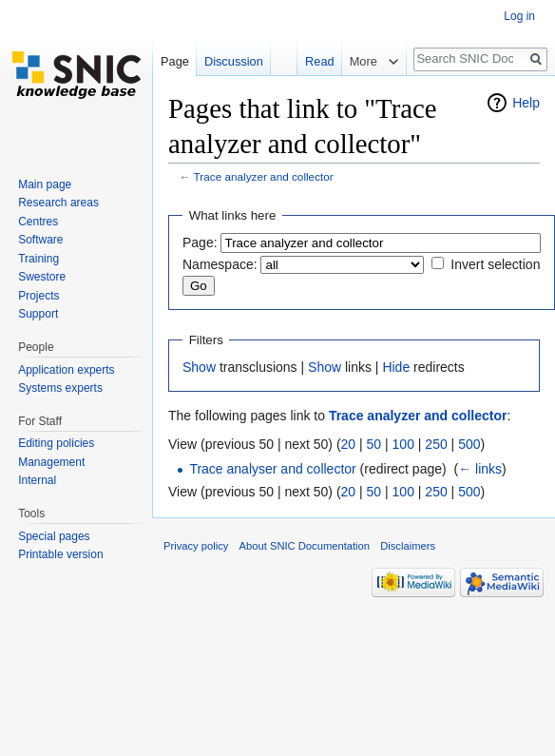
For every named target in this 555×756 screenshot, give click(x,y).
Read (316, 61)
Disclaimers (408, 546)
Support (38, 314)
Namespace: (220, 264)
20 (349, 444)
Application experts (66, 370)
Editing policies (56, 443)
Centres (38, 222)
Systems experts (60, 388)
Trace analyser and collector (272, 469)
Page (175, 61)
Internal (37, 480)
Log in (519, 16)
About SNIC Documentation (305, 546)
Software (40, 240)
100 (403, 444)
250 (436, 444)
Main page (45, 184)
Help (526, 103)
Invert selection (495, 264)
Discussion (234, 61)
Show (199, 367)
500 (469, 444)
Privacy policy (196, 546)
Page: (200, 242)
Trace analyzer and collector (264, 176)
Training (38, 259)
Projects (38, 296)
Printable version (60, 554)
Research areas (58, 203)
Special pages (54, 536)
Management (51, 462)
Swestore (42, 277)
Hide (396, 367)
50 (374, 444)
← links (480, 469)
